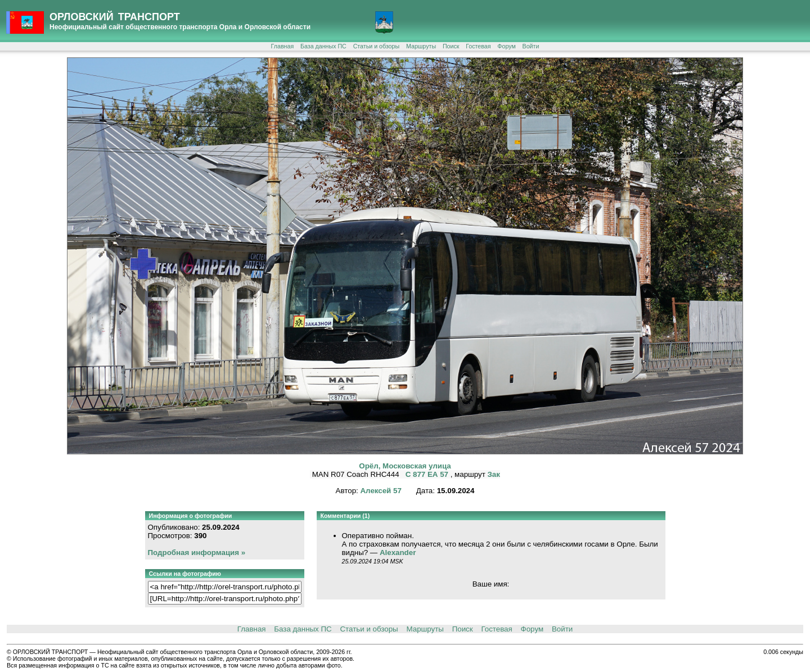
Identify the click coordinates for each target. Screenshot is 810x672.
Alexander (398, 553)
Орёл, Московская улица (405, 466)
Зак (494, 474)
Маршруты (421, 46)
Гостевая (478, 46)
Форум (506, 46)
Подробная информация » (197, 553)
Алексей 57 (381, 491)
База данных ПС (323, 46)
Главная (283, 46)
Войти (531, 46)
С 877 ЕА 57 (428, 474)
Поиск (451, 46)
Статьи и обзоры (376, 46)
